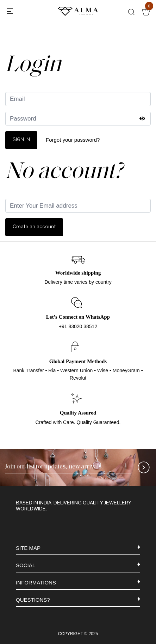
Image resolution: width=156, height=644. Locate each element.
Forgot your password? (73, 140)
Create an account (34, 227)
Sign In (21, 140)
